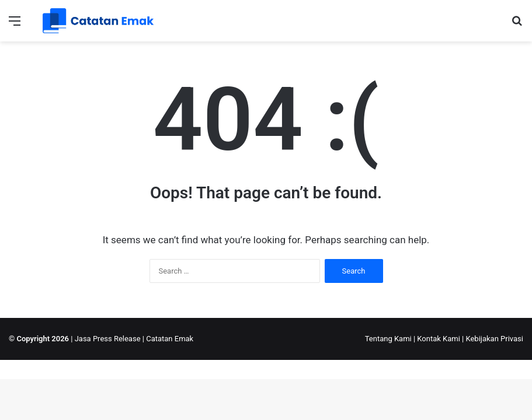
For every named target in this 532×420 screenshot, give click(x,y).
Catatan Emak (170, 339)
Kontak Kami (439, 339)
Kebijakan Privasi (494, 339)
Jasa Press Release (108, 339)
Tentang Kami (388, 339)
